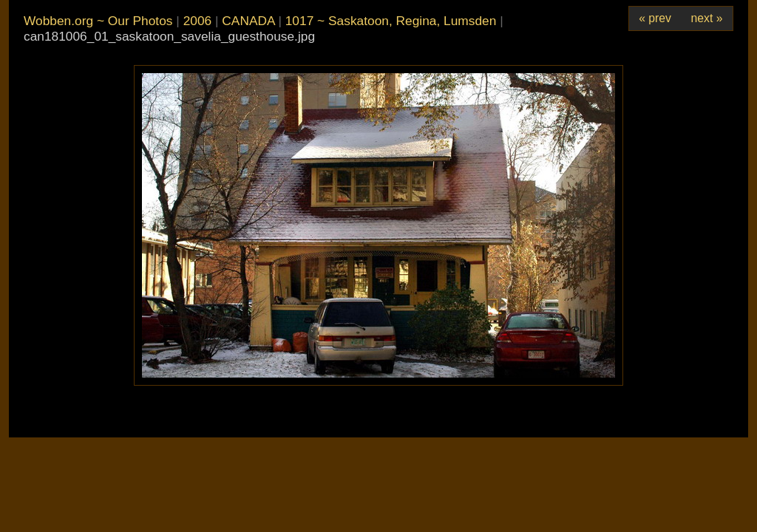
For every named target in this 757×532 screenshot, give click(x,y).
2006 (198, 21)
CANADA (248, 21)
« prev (655, 18)
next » (707, 18)
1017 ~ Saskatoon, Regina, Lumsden (391, 21)
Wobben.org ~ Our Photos (98, 21)
